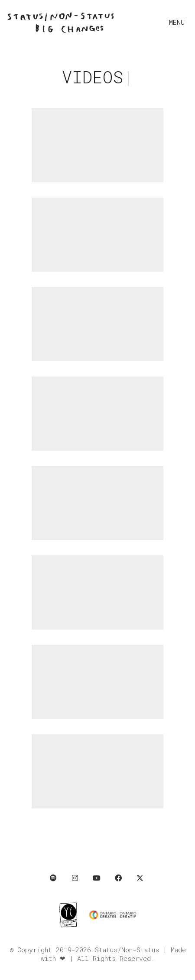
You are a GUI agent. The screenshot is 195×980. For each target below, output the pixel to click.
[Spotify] (53, 878)
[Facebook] (118, 878)
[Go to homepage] (61, 22)
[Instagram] (75, 878)
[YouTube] (97, 878)
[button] (179, 22)
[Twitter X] (140, 878)
